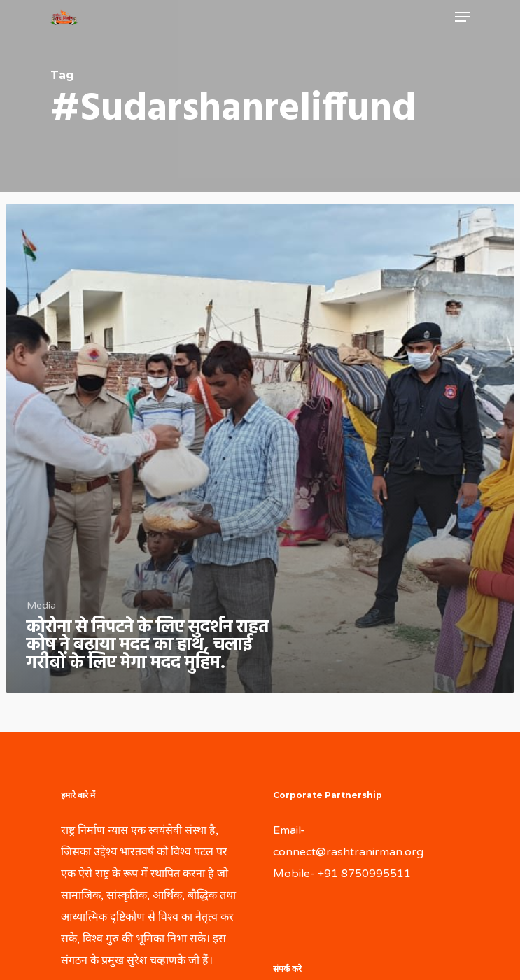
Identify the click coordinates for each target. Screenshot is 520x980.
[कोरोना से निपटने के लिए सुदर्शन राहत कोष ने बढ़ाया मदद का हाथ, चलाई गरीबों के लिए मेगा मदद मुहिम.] (260, 449)
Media (41, 605)
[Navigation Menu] (463, 17)
